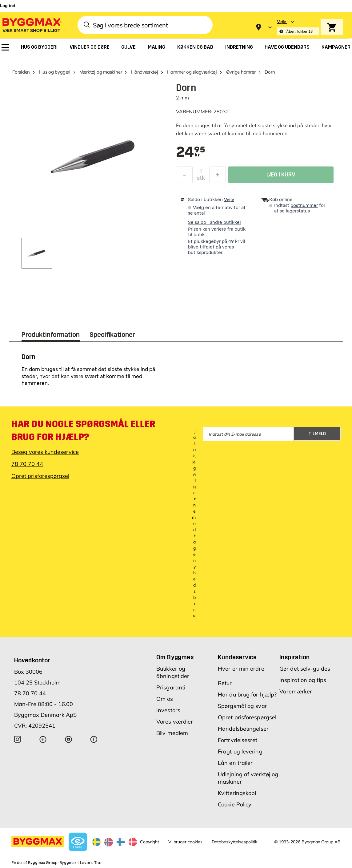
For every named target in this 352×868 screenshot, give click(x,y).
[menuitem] (5, 47)
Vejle (229, 200)
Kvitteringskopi (237, 793)
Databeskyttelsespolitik (234, 842)
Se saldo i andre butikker (215, 222)
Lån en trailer (235, 763)
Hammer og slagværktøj (192, 72)
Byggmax (68, 863)
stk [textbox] (201, 180)
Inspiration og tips (303, 680)
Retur (225, 683)
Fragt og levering (240, 751)
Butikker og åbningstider (173, 672)
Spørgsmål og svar (242, 706)
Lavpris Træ (91, 863)
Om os (165, 699)
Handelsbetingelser (243, 729)
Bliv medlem (172, 733)
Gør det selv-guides (305, 669)
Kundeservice (237, 657)
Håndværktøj (145, 72)
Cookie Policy (235, 804)
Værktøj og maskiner (101, 72)
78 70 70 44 (27, 464)
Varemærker (296, 691)
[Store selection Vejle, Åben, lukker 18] (298, 27)
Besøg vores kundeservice (45, 452)
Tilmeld (317, 434)
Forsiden (21, 72)
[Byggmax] (31, 25)
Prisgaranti (171, 687)
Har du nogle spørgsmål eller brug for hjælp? (83, 430)
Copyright (150, 842)
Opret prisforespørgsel (40, 476)
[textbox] (191, 152)
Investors (168, 710)
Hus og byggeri (55, 72)
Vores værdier (175, 722)
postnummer (304, 206)
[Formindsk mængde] (184, 176)
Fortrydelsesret (238, 740)
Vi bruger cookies (185, 842)
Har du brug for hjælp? (247, 694)
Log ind (8, 6)
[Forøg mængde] (218, 176)
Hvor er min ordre (241, 669)
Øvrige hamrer (241, 72)
